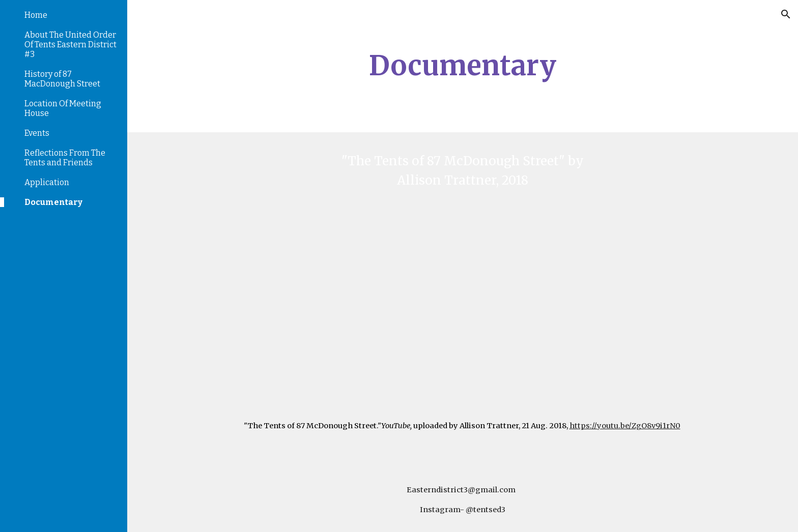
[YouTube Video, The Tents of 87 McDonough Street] (463, 294)
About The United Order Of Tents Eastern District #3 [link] (70, 45)
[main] (463, 66)
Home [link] (36, 15)
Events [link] (37, 133)
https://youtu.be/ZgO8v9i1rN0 (625, 426)
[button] (786, 14)
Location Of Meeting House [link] (63, 108)
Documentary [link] (53, 202)
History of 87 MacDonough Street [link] (62, 79)
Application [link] (47, 182)
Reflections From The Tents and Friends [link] (65, 158)
